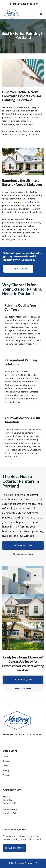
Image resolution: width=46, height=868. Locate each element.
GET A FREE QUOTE (23, 545)
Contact (6, 775)
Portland (35, 202)
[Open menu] (41, 14)
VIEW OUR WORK (23, 688)
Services (7, 761)
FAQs (5, 766)
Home (5, 756)
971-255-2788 (10, 813)
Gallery (6, 771)
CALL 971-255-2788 (23, 554)
